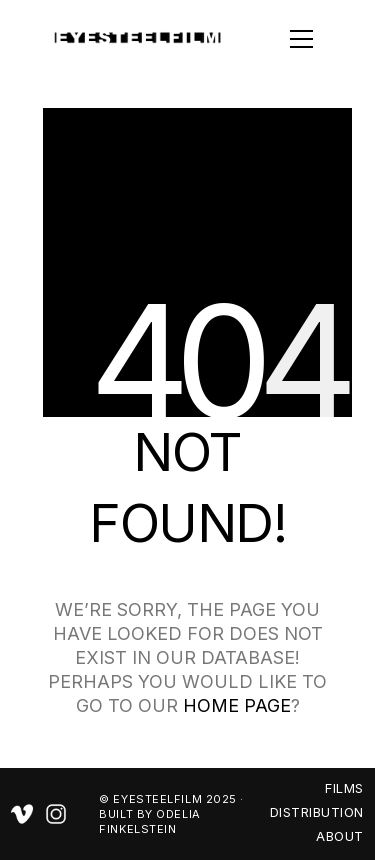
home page (237, 705)
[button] (272, 39)
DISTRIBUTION (317, 812)
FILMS (344, 788)
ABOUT (340, 836)
